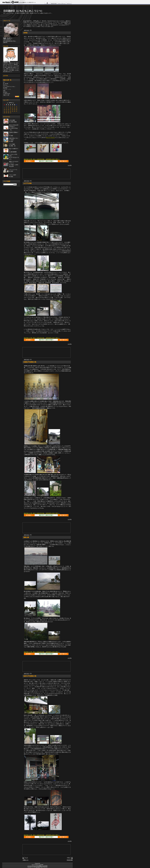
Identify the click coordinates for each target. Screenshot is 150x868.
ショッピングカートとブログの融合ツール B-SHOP (37, 866)
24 (10, 111)
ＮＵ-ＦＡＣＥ (50, 138)
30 (8, 113)
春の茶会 (5, 92)
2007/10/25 (27, 30)
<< (8, 103)
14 (4, 109)
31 (10, 113)
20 (17, 109)
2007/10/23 (27, 360)
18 (13, 109)
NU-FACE (38, 867)
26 (15, 111)
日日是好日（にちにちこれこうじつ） (23, 11)
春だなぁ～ (6, 85)
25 (13, 111)
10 (10, 108)
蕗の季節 (5, 88)
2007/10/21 (27, 674)
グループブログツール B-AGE (37, 865)
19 (15, 109)
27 (17, 111)
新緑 (4, 91)
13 (17, 108)
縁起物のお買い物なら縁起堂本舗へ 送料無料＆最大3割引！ (42, 159)
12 (15, 108)
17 (10, 109)
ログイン (69, 3)
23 (8, 111)
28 (4, 113)
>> (13, 103)
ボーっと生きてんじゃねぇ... (9, 86)
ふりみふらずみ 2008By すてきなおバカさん (14, 157)
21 (4, 111)
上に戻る (70, 165)
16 (8, 109)
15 (6, 109)
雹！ (4, 82)
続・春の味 (6, 84)
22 (6, 111)
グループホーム (62, 3)
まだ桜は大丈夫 (7, 94)
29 (6, 113)
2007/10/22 (27, 535)
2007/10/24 (27, 181)
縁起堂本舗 (54, 3)
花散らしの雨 (6, 95)
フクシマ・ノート (7, 89)
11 (13, 108)
